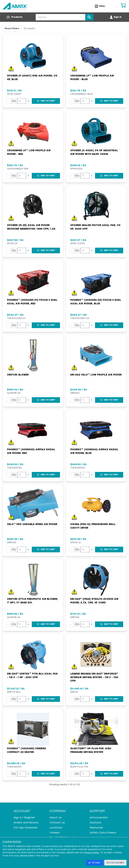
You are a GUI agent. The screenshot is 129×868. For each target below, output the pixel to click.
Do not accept (115, 863)
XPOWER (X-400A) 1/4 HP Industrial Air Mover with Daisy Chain (94, 152)
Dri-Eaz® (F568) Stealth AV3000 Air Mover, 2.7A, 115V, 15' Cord (94, 601)
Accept (94, 863)
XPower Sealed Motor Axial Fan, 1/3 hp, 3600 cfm (95, 227)
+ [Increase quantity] (28, 101)
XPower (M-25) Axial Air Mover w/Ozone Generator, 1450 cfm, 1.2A (31, 227)
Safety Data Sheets (103, 833)
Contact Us (57, 823)
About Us (55, 818)
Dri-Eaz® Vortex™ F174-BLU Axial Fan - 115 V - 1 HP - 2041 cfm (32, 676)
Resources (96, 828)
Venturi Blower (18, 375)
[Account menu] (115, 17)
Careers (55, 833)
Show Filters (12, 29)
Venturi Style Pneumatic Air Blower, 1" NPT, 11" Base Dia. (33, 601)
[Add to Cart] (46, 101)
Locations (56, 828)
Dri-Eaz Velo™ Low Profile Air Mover (96, 375)
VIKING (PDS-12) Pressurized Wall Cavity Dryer (93, 526)
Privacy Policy (91, 853)
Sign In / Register (24, 818)
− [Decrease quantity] (8, 101)
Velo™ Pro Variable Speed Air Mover (32, 524)
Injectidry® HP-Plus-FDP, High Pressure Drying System (91, 750)
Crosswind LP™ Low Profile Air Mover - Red (29, 152)
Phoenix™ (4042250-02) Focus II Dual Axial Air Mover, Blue (96, 302)
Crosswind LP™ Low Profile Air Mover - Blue (92, 78)
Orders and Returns (26, 823)
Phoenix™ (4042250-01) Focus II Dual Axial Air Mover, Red (32, 302)
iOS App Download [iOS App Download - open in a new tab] (25, 828)
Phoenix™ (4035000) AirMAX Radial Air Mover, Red (31, 451)
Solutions (95, 823)
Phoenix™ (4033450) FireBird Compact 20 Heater (27, 750)
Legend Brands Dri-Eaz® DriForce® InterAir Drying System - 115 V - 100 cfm (94, 677)
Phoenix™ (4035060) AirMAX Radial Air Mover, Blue (94, 451)
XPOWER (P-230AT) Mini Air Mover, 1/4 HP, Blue (32, 78)
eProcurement (99, 818)
